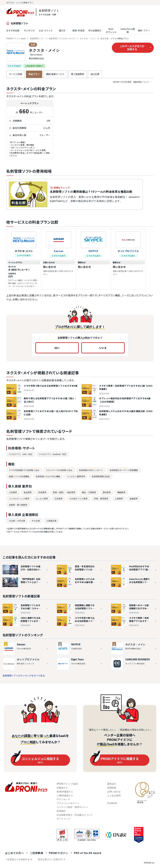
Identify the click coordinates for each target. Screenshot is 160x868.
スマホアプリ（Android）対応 (53, 454)
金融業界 (134, 499)
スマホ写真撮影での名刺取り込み (24, 470)
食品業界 (28, 492)
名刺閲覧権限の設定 (101, 476)
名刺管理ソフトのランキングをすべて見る (24, 676)
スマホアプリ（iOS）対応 (21, 454)
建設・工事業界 (89, 492)
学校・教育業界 (101, 499)
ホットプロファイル (128, 251)
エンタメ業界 (42, 499)
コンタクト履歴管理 (76, 476)
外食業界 (42, 492)
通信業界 (107, 492)
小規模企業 (51, 521)
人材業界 (119, 499)
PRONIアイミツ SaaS (16, 38)
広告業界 (59, 499)
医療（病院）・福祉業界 (64, 492)
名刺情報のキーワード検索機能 (124, 470)
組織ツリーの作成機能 (19, 476)
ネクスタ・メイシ (88, 38)
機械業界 (121, 492)
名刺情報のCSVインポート (91, 470)
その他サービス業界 (78, 499)
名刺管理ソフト (37, 38)
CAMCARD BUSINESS (137, 659)
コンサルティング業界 (19, 499)
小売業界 (13, 492)
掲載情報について (132, 82)
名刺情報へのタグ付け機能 (48, 476)
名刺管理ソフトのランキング (62, 38)
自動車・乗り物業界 (18, 505)
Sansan (59, 251)
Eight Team (77, 659)
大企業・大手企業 (17, 521)
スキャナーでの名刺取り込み (59, 470)
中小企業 (36, 521)
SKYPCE (93, 251)
